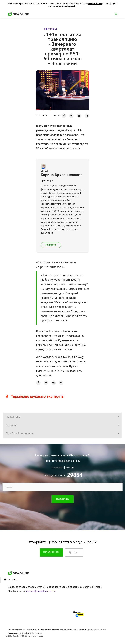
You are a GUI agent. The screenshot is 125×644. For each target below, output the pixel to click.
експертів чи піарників (64, 6)
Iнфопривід (50, 29)
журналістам (95, 3)
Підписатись (63, 499)
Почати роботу (51, 552)
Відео (74, 552)
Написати (51, 245)
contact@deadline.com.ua (41, 591)
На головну (11, 580)
